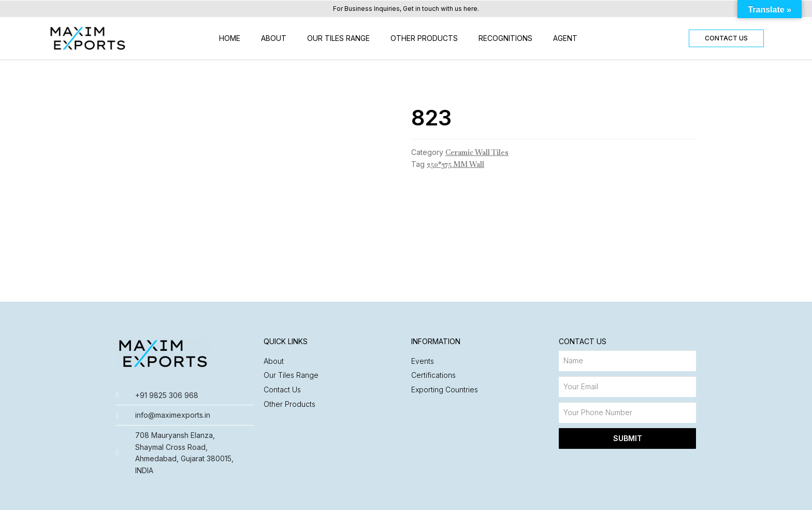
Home (230, 38)
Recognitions (505, 38)
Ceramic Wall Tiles (477, 152)
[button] (726, 38)
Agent (565, 38)
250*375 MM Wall (455, 164)
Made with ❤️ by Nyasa (655, 497)
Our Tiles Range (338, 38)
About (274, 38)
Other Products (424, 38)
